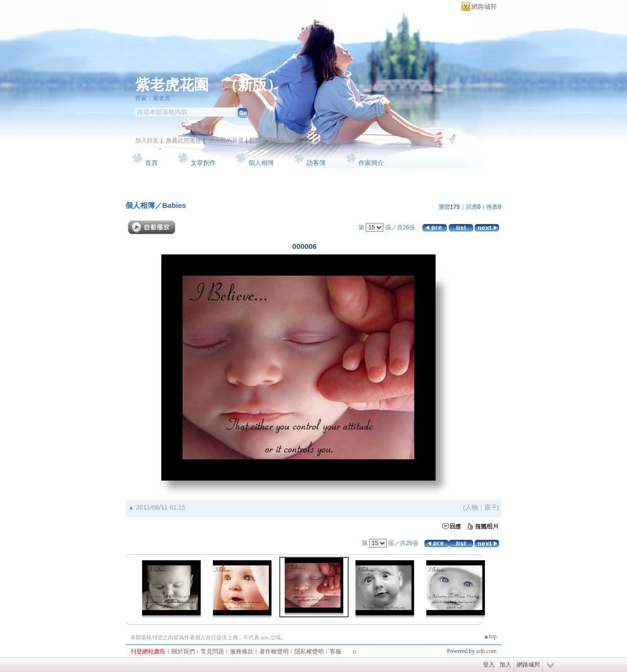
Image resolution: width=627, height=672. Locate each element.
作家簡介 (371, 163)
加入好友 (147, 141)
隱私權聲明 (309, 652)
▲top (490, 636)
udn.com (486, 651)
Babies (174, 205)
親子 (491, 507)
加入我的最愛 (226, 141)
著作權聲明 (274, 652)
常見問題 (212, 652)
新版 (252, 85)
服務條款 (242, 652)
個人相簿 (261, 163)
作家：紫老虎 (153, 98)
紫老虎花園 (172, 85)
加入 (505, 665)
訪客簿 (316, 163)
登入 (489, 665)
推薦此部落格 (184, 141)
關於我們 (183, 652)
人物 (472, 507)
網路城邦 (484, 7)
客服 (335, 652)
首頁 (151, 163)
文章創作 (203, 163)
